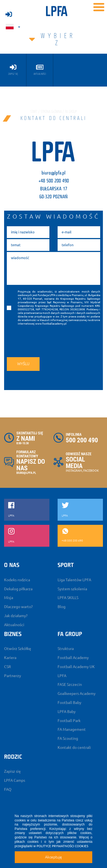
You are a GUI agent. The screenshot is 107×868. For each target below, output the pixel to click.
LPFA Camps (15, 780)
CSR (8, 667)
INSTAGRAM (74, 471)
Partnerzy (13, 676)
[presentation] (44, 340)
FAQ (8, 789)
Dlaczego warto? (18, 607)
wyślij (23, 364)
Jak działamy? (16, 616)
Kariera (10, 658)
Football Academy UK (76, 667)
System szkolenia (72, 589)
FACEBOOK (91, 471)
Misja (9, 598)
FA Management (72, 729)
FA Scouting (68, 738)
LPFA (62, 676)
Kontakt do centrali (74, 747)
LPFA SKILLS (68, 598)
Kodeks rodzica (17, 580)
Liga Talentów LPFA (74, 580)
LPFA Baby (67, 712)
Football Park (69, 721)
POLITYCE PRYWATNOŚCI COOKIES (62, 846)
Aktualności (14, 625)
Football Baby (69, 703)
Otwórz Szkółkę (18, 649)
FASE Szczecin (70, 684)
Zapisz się (12, 771)
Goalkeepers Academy (77, 694)
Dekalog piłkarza (18, 589)
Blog (62, 607)
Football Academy (73, 658)
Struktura (66, 649)
